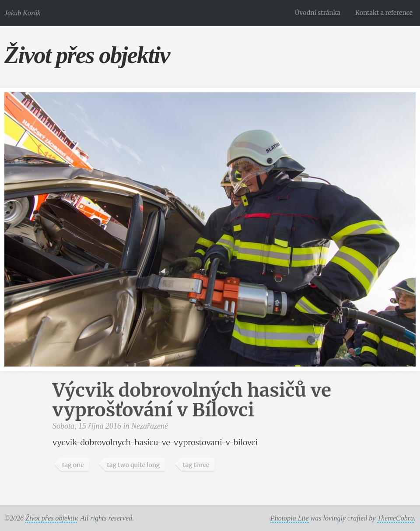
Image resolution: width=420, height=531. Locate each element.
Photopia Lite (290, 518)
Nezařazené (150, 426)
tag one (73, 465)
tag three (196, 465)
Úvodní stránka (318, 13)
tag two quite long (133, 465)
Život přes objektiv (87, 55)
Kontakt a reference (384, 13)
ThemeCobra (395, 518)
